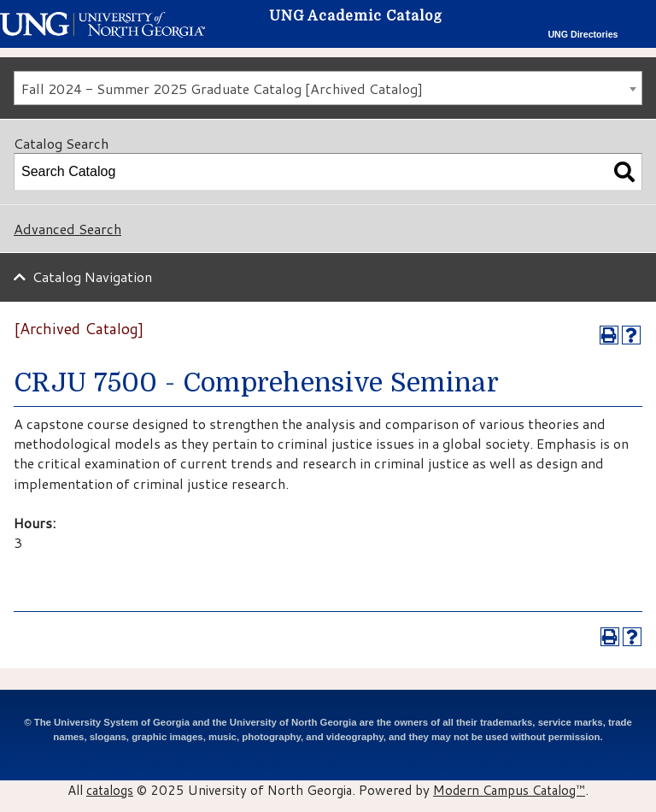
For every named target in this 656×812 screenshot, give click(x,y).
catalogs (110, 790)
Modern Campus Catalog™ (509, 790)
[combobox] (328, 88)
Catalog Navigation (92, 277)
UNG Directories (583, 34)
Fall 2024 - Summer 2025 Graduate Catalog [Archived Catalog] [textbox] (222, 88)
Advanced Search (67, 229)
